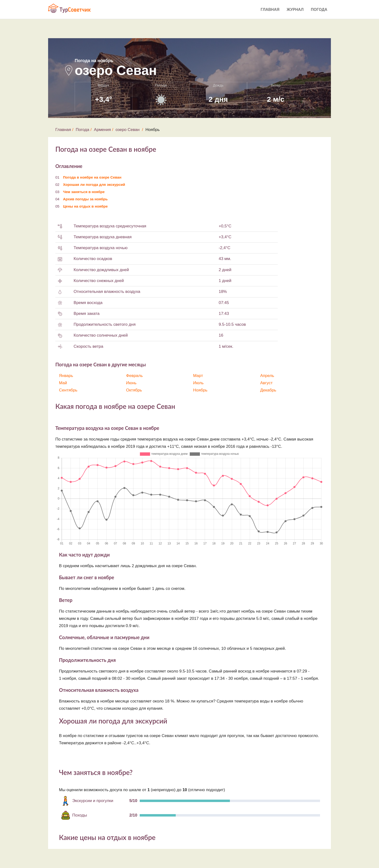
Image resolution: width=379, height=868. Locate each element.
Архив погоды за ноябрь (85, 199)
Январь (66, 376)
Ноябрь (200, 390)
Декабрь (268, 390)
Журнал (295, 10)
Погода (319, 10)
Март (198, 376)
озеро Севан (128, 130)
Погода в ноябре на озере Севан (92, 177)
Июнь (131, 383)
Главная (270, 10)
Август (266, 383)
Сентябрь (68, 390)
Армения (102, 130)
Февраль (135, 376)
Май (63, 383)
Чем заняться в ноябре (84, 192)
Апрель (267, 376)
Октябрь (134, 390)
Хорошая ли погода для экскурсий (94, 184)
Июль (198, 383)
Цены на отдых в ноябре (85, 206)
